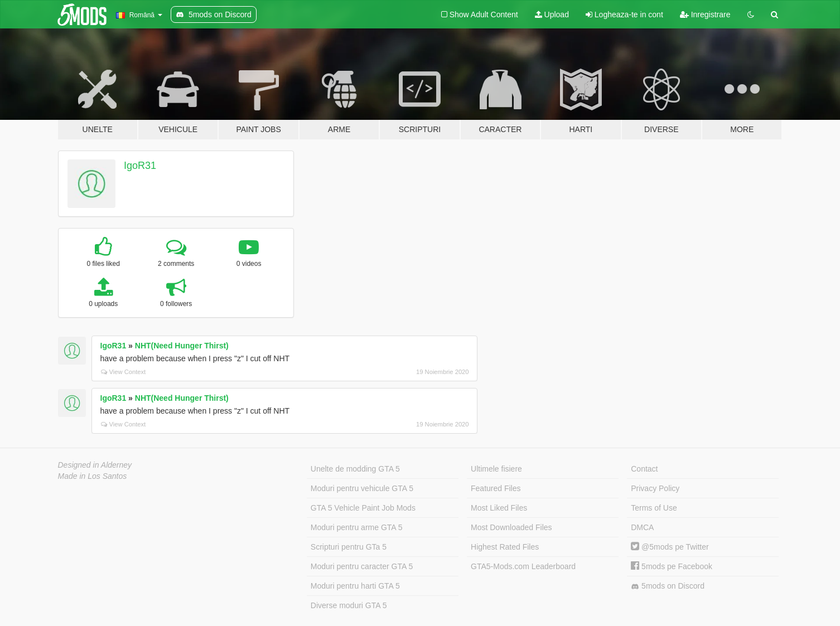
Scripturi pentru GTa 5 (349, 547)
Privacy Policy (655, 488)
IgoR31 (140, 166)
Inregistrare (705, 14)
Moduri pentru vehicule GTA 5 (362, 488)
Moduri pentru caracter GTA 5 (362, 566)
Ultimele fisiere (496, 469)
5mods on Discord (668, 586)
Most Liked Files (499, 508)
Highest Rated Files (505, 547)
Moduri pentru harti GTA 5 (355, 586)
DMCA (642, 527)
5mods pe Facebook (672, 566)
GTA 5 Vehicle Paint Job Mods (363, 508)
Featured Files (496, 488)
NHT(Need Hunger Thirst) (182, 346)
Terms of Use (654, 508)
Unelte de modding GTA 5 (355, 469)
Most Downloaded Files (511, 527)
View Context (124, 372)
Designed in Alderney (95, 465)
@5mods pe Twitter (670, 547)
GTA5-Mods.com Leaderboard (523, 566)
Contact (644, 469)
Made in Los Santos (93, 476)
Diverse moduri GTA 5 (349, 605)
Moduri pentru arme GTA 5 (357, 527)
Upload (552, 14)
